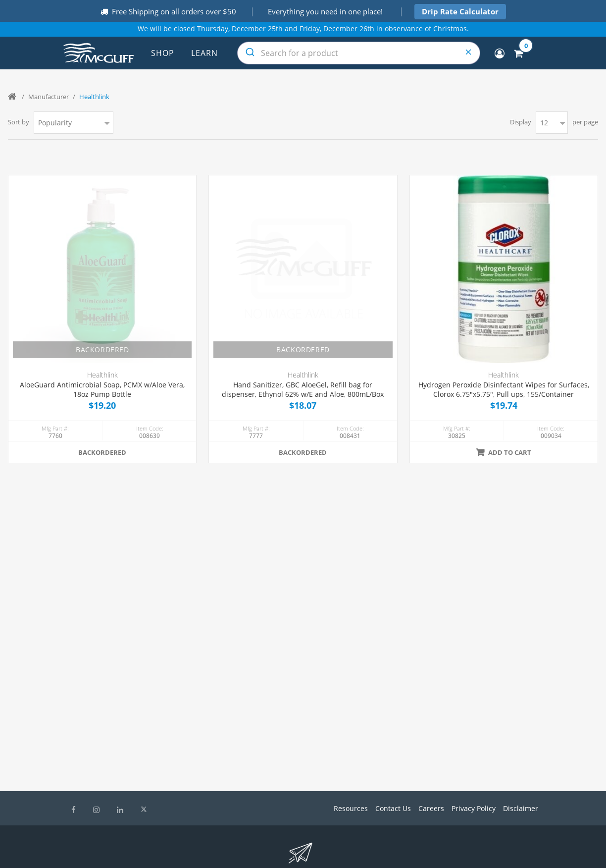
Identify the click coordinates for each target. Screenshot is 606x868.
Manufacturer (49, 97)
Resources (351, 808)
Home (13, 97)
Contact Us (393, 808)
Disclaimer (521, 808)
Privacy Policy (474, 808)
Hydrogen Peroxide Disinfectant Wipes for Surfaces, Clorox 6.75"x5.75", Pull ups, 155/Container (504, 390)
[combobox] (359, 53)
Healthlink (102, 375)
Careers (431, 808)
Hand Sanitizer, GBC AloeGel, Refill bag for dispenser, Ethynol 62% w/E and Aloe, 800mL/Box (303, 390)
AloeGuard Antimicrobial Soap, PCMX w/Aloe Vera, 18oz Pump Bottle (102, 390)
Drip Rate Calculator (460, 11)
